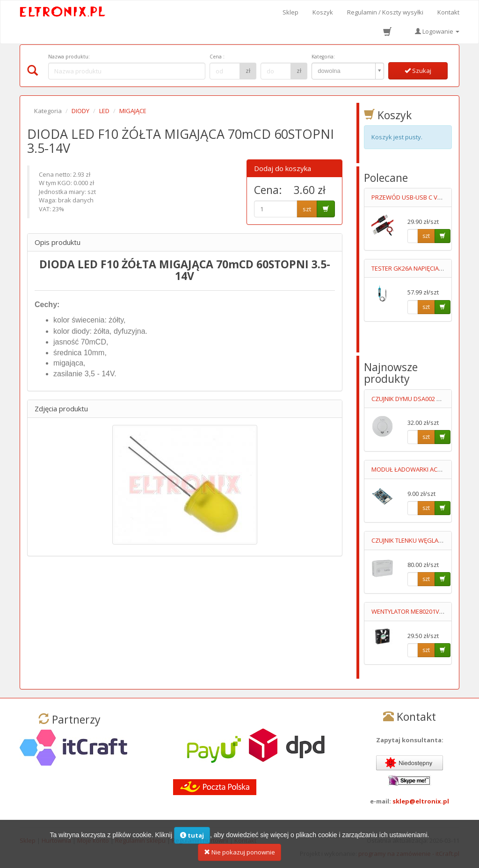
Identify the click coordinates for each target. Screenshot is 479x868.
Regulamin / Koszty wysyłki (385, 12)
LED (104, 111)
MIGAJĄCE (133, 111)
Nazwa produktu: (69, 57)
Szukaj (418, 71)
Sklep (290, 12)
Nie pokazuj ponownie (239, 854)
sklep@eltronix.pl (421, 801)
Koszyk (323, 12)
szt (307, 209)
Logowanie (437, 31)
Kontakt (448, 12)
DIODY (80, 111)
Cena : (217, 57)
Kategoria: (323, 57)
